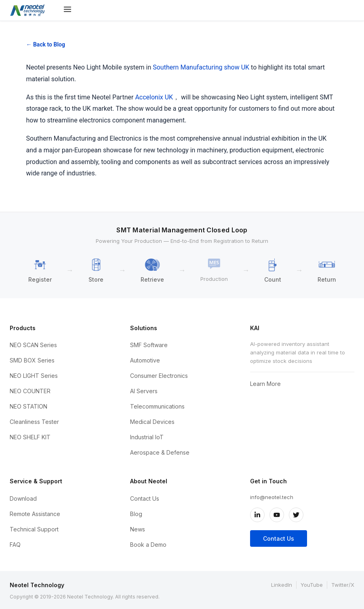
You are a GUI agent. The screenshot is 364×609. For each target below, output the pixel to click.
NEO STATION (28, 406)
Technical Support (34, 529)
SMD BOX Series (32, 360)
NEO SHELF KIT (30, 437)
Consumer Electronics (159, 376)
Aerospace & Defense (160, 452)
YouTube (312, 585)
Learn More (265, 384)
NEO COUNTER (30, 391)
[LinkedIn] (257, 515)
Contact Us (145, 498)
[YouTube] (277, 515)
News (138, 529)
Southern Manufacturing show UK (201, 67)
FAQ (15, 545)
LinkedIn (282, 585)
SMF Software (149, 345)
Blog (136, 514)
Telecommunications (157, 406)
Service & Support (36, 481)
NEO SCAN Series (33, 345)
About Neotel (149, 481)
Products (23, 328)
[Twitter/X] (296, 515)
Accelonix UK (153, 97)
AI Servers (144, 391)
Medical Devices (152, 422)
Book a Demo (148, 545)
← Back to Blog (46, 44)
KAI (255, 328)
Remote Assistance (35, 514)
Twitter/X (343, 585)
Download (23, 498)
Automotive (145, 360)
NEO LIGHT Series (34, 376)
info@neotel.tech (272, 497)
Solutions (144, 328)
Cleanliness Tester (34, 422)
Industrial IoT (147, 437)
